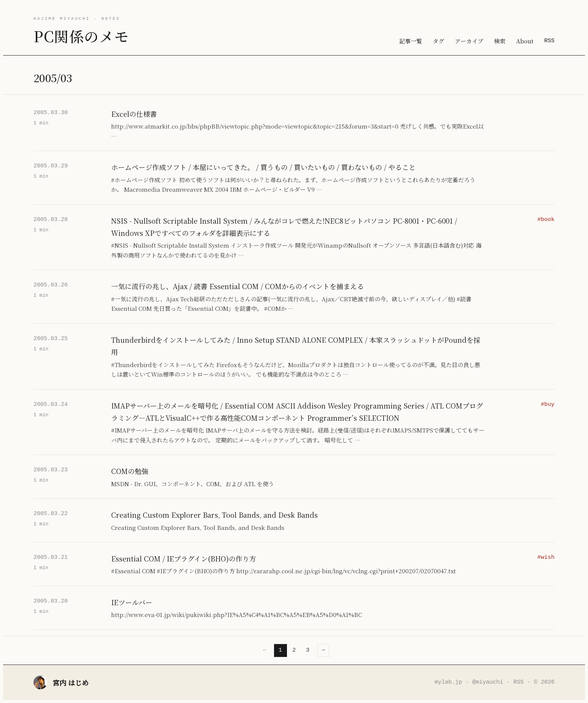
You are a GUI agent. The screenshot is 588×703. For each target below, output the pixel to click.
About (525, 41)
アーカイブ (469, 41)
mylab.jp (448, 682)
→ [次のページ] (323, 650)
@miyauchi (488, 682)
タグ (438, 41)
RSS (549, 41)
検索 (500, 41)
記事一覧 (411, 41)
